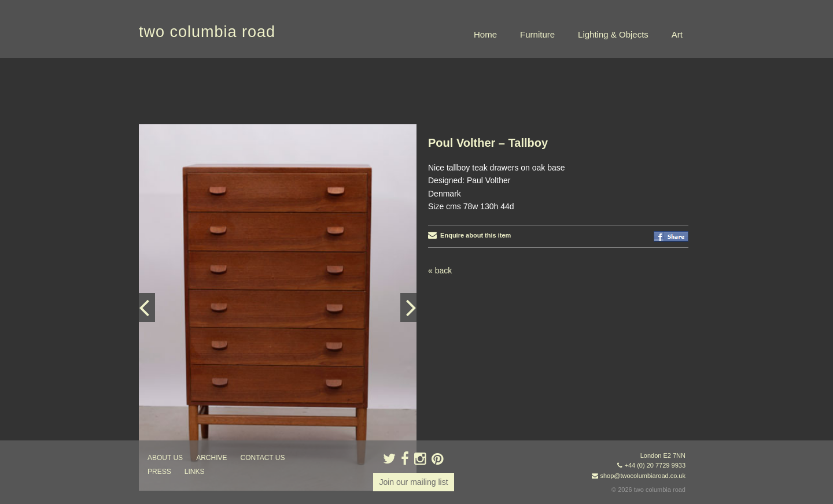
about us (165, 458)
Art (677, 34)
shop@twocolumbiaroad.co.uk (643, 476)
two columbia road (207, 32)
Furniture (537, 34)
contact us (263, 458)
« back (440, 270)
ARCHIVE (211, 458)
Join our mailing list (413, 482)
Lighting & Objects (613, 34)
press (159, 472)
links (195, 472)
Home (485, 34)
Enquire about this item (469, 235)
